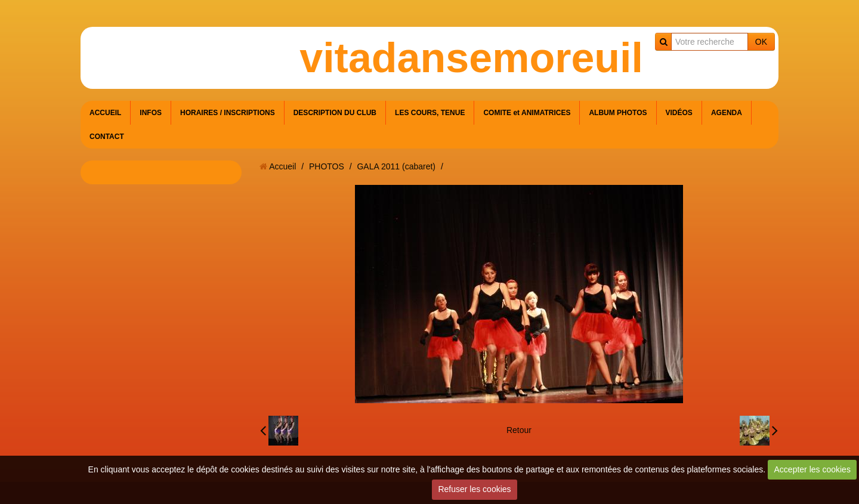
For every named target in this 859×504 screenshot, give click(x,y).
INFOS (151, 113)
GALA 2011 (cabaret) (396, 166)
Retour (519, 430)
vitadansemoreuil (471, 58)
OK (761, 42)
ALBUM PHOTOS (618, 113)
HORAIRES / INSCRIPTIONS (228, 113)
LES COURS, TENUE (430, 113)
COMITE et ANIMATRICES (527, 113)
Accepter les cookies (812, 469)
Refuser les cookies (474, 489)
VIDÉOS (679, 113)
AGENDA (727, 113)
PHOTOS (327, 166)
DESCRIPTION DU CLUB (335, 113)
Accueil (282, 166)
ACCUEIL (105, 113)
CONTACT (107, 137)
